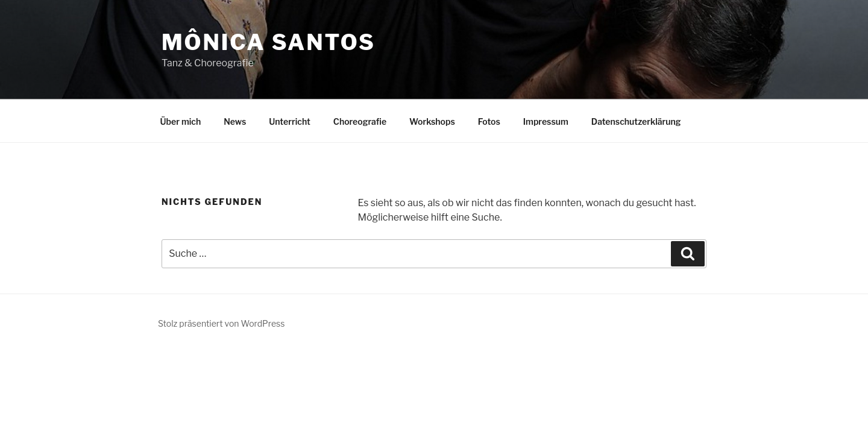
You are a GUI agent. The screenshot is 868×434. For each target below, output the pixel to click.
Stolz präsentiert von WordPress (221, 323)
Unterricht (290, 121)
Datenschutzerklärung (636, 121)
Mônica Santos (269, 42)
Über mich (181, 121)
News (235, 121)
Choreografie (360, 121)
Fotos (489, 121)
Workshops (432, 121)
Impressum (546, 121)
